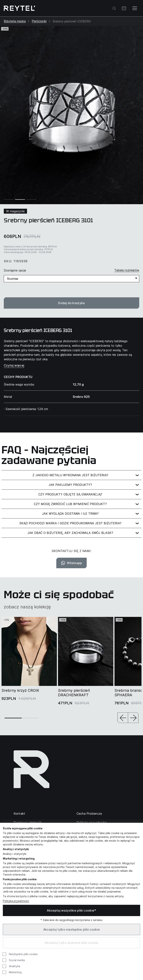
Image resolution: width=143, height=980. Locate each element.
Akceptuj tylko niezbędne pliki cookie (72, 929)
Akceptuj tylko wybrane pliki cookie (71, 943)
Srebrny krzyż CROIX (20, 690)
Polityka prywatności (16, 901)
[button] (123, 718)
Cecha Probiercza (89, 814)
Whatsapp (71, 563)
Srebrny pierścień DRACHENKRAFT (74, 693)
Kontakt (19, 814)
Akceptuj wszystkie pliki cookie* (71, 910)
